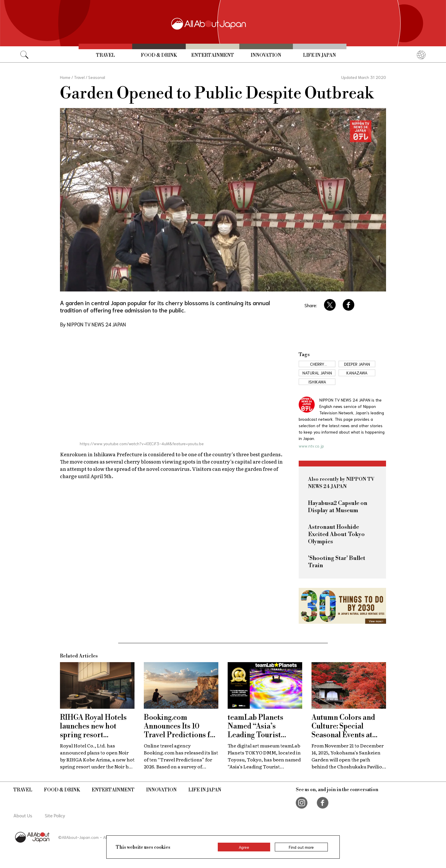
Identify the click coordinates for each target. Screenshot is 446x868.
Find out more (301, 847)
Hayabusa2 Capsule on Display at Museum (338, 507)
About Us (23, 815)
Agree (244, 847)
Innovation (266, 55)
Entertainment (213, 55)
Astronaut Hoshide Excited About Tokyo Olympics (336, 534)
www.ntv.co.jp (311, 446)
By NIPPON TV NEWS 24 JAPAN (93, 324)
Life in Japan (320, 55)
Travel (106, 55)
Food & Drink (159, 55)
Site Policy (55, 815)
